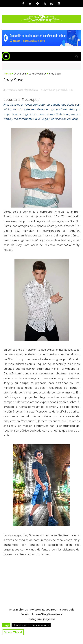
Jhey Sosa (20, 74)
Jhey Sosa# (20, 625)
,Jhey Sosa (49, 90)
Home (7, 74)
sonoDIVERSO (37, 74)
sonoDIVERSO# (40, 625)
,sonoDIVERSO (64, 90)
